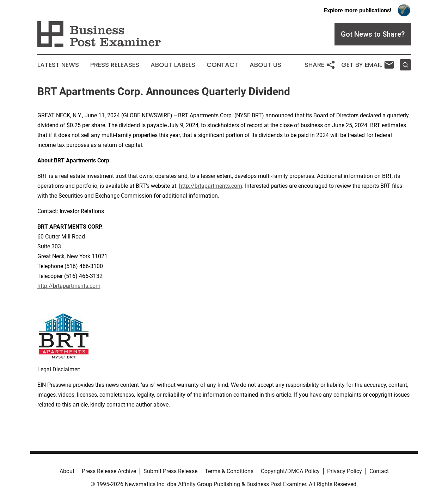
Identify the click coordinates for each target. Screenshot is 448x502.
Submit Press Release (170, 471)
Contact (222, 65)
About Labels (173, 65)
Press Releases (115, 65)
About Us (265, 65)
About (67, 471)
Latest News (58, 65)
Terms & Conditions (229, 471)
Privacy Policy (345, 471)
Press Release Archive (109, 471)
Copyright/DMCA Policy (290, 471)
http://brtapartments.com (211, 186)
